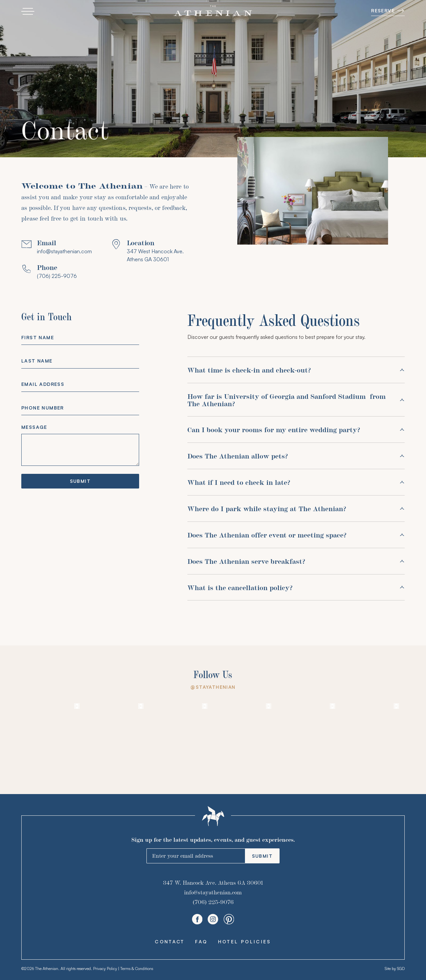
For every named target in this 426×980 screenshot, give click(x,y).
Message (34, 427)
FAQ (201, 942)
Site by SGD (395, 969)
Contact (170, 942)
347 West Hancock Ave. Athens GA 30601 (155, 255)
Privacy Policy (105, 969)
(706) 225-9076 (57, 276)
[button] (28, 11)
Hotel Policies (245, 942)
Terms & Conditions (137, 969)
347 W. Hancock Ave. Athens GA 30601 (213, 883)
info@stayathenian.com (64, 251)
